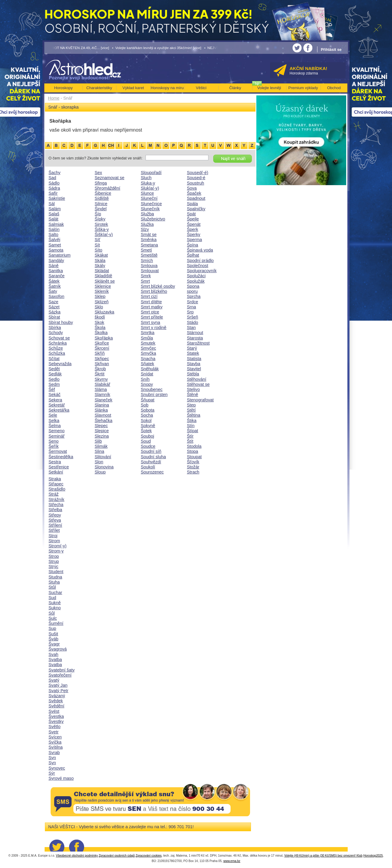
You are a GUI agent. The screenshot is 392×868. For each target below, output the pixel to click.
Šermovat (58, 451)
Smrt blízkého (154, 291)
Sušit (53, 634)
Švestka (56, 716)
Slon (99, 462)
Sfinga (101, 183)
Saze (53, 302)
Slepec (101, 426)
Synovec (57, 768)
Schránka (58, 343)
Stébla (193, 374)
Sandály (56, 261)
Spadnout (196, 198)
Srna (191, 307)
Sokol (146, 421)
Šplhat (193, 255)
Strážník (56, 500)
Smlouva (149, 266)
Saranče (57, 276)
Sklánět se (105, 281)
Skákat (101, 255)
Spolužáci (196, 276)
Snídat (147, 374)
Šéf (52, 389)
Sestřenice (59, 467)
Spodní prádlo (200, 261)
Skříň (100, 353)
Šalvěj (54, 240)
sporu (192, 291)
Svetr (54, 732)
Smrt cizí (149, 296)
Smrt (145, 281)
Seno (54, 441)
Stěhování (197, 379)
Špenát (194, 224)
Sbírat (54, 317)
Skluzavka (105, 312)
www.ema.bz (232, 861)
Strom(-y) (57, 546)
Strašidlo (57, 489)
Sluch (146, 178)
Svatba (55, 660)
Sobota (148, 410)
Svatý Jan (58, 685)
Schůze (56, 348)
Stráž (54, 494)
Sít (97, 245)
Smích (147, 261)
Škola (100, 328)
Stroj (53, 536)
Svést (54, 711)
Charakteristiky (99, 88)
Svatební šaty (62, 670)
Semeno (57, 431)
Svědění (56, 706)
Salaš (54, 214)
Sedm (54, 384)
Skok (99, 322)
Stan (191, 328)
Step (191, 405)
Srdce (193, 302)
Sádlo (54, 183)
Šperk (193, 229)
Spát (191, 214)
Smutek (148, 343)
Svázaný (57, 696)
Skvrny (101, 379)
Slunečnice (151, 204)
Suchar (55, 593)
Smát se (149, 234)
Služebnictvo (153, 219)
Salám (55, 209)
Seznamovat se (109, 178)
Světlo (55, 727)
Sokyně (148, 426)
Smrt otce (150, 312)
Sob (145, 405)
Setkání (56, 472)
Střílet (54, 530)
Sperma (194, 240)
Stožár (193, 467)
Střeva (55, 520)
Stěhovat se (198, 384)
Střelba (55, 510)
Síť (97, 240)
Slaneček (103, 400)
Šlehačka (103, 421)
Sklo (99, 307)
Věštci (201, 88)
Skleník (102, 291)
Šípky (100, 219)
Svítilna (56, 747)
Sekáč (55, 395)
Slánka (101, 410)
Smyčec (148, 348)
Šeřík (54, 446)
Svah (53, 654)
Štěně (193, 395)
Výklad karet (133, 88)
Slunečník (150, 209)
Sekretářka (59, 410)
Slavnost (103, 415)
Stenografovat (200, 400)
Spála (192, 204)
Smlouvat (150, 271)
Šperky (194, 234)
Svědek (56, 701)
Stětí (191, 410)
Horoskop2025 (373, 856)
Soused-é (196, 178)
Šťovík (193, 462)
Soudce (148, 446)
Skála (100, 261)
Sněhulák (150, 369)
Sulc (53, 618)
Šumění (56, 623)
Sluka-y (148, 183)
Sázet (54, 307)
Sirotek (101, 224)
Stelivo (193, 389)
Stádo (193, 322)
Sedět (54, 369)
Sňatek (147, 364)
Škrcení (102, 348)
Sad (52, 178)
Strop (54, 556)
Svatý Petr (58, 691)
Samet (55, 245)
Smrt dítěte (151, 302)
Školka (101, 333)
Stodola (194, 446)
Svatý (54, 680)
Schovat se (59, 338)
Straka (55, 479)
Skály (100, 266)
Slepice (102, 431)
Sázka (55, 312)
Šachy (55, 173)
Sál (52, 204)
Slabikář (102, 384)
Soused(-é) (197, 173)
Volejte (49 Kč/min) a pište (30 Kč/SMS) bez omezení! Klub (323, 856)
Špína (193, 245)
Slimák (101, 446)
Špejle (193, 219)
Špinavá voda (200, 250)
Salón (54, 229)
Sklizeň (102, 302)
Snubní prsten (154, 395)
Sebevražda (60, 364)
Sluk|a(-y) (150, 188)
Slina (99, 451)
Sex (98, 173)
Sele (53, 415)
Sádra (54, 188)
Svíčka (55, 742)
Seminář (57, 436)
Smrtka (148, 333)
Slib (98, 441)
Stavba (194, 364)
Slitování (103, 457)
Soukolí (148, 467)
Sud (52, 598)
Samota (56, 250)
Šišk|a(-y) (104, 234)
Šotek (146, 431)
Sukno (55, 608)
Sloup (100, 472)
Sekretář (57, 405)
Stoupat (194, 457)
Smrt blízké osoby (158, 286)
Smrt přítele (152, 317)
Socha (147, 415)
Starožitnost (198, 343)
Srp (190, 312)
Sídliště (102, 198)
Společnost (197, 266)
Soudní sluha (153, 457)
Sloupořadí (151, 173)
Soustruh (196, 183)
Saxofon (56, 296)
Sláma (101, 389)
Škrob (100, 369)
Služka (147, 224)
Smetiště (149, 255)
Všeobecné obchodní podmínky (77, 856)
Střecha (56, 505)
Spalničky (196, 209)
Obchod (334, 88)
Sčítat (54, 359)
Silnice (101, 204)
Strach (193, 472)
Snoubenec (152, 389)
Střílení (55, 525)
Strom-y (56, 551)
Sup (52, 628)
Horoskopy (63, 88)
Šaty (53, 291)
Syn (52, 758)
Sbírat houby (61, 322)
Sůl (52, 613)
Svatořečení (60, 675)
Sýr (52, 773)
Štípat (193, 431)
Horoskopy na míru (167, 88)
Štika (192, 421)
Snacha (148, 359)
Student (56, 572)
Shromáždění (108, 188)
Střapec (56, 484)
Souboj (147, 436)
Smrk (146, 276)
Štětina (194, 415)
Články (235, 88)
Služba (147, 214)
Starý (192, 348)
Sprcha (194, 296)
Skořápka (104, 338)
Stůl (52, 587)
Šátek (54, 281)
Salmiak (56, 224)
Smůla (147, 338)
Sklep (100, 296)
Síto (99, 250)
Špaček (194, 193)
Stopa (193, 451)
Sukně (55, 603)
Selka (54, 421)
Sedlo (54, 379)
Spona (193, 286)
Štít (190, 441)
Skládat (102, 271)
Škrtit (100, 374)
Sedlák (55, 374)
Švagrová (58, 649)
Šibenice (103, 193)
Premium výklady (303, 88)
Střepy (55, 515)
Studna (55, 577)
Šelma (55, 426)
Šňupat (148, 400)
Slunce (147, 193)
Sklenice (103, 286)
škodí (100, 317)
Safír (53, 193)
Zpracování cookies (149, 856)
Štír (190, 436)
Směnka (149, 240)
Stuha (54, 582)
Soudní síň (151, 451)
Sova (192, 188)
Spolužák (196, 281)
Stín (191, 426)
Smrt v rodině (154, 328)
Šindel (101, 209)
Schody (56, 333)
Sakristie (57, 198)
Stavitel (194, 369)
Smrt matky (152, 307)
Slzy (145, 229)
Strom (54, 541)
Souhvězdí (151, 462)
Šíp (98, 214)
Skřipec (102, 359)
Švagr (54, 644)
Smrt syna (150, 322)
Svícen (55, 737)
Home (54, 98)
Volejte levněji (269, 88)
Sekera (55, 400)
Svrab (54, 753)
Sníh (145, 379)
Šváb (53, 639)
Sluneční (149, 198)
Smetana (149, 245)
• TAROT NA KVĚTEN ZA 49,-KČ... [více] (77, 48)
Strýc (53, 567)
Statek (193, 353)
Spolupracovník (202, 271)
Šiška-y (102, 229)
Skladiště (103, 276)
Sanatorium (60, 255)
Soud (146, 441)
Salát (53, 219)
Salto (53, 234)
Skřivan (102, 364)
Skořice (102, 343)
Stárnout (195, 333)
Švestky (56, 721)
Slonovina (104, 467)
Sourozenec (152, 472)
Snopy (147, 384)
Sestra (55, 462)
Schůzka (57, 353)
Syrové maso (61, 778)
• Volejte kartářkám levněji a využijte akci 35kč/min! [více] (157, 48)
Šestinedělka (61, 457)
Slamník (102, 395)
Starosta (195, 338)
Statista (194, 359)
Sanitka (56, 271)
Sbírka (55, 328)
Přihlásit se (331, 50)
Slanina (102, 405)
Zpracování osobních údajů (117, 856)
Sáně (54, 266)
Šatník (55, 286)
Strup (54, 561)
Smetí (146, 250)
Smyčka (148, 353)
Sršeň (193, 317)
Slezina (102, 436)
